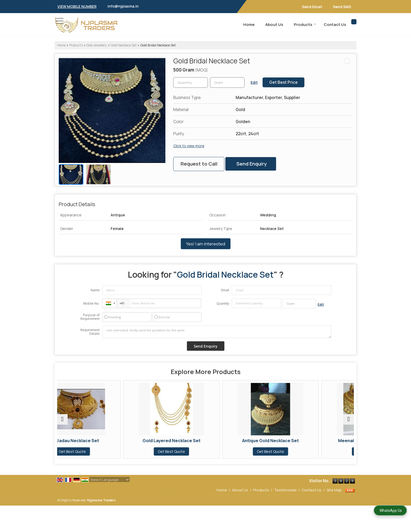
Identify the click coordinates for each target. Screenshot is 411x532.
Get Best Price (283, 82)
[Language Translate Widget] (109, 480)
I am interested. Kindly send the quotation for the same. (217, 332)
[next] (349, 419)
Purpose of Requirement (90, 317)
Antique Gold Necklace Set (243, 440)
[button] (77, 6)
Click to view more (189, 146)
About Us (274, 24)
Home (249, 24)
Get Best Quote (93, 451)
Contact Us (335, 24)
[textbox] (227, 83)
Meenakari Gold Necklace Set (318, 440)
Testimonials (285, 490)
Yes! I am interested (206, 244)
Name (95, 290)
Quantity (223, 303)
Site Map (334, 490)
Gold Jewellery (97, 45)
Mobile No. (91, 303)
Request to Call (199, 164)
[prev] (62, 419)
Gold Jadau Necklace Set (93, 440)
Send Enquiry (252, 164)
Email (225, 290)
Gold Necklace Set (124, 45)
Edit (254, 82)
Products (305, 24)
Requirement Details (90, 332)
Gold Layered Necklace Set (168, 440)
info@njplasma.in (123, 6)
